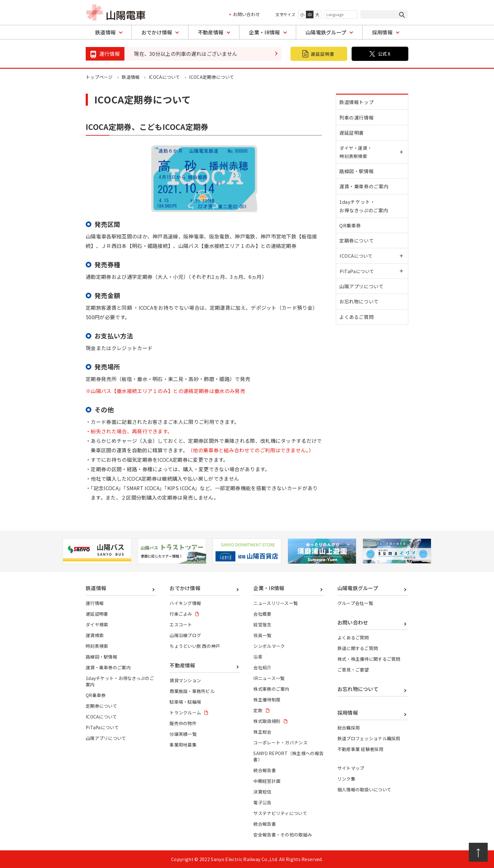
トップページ (99, 77)
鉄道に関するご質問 (358, 648)
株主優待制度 (267, 700)
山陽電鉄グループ (326, 32)
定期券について (358, 256)
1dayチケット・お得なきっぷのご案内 (365, 218)
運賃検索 (95, 635)
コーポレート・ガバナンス (280, 742)
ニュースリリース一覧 (276, 603)
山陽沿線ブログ (185, 635)
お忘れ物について (360, 324)
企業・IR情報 (264, 32)
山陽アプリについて (363, 307)
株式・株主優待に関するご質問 (369, 659)
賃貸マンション (185, 680)
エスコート (181, 625)
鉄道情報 (105, 32)
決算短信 (262, 792)
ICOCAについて (165, 77)
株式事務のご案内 (271, 689)
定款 (258, 710)
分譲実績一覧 (183, 734)
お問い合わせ (246, 14)
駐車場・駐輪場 (185, 702)
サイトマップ (351, 768)
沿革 (258, 657)
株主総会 (262, 732)
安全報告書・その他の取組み (283, 835)
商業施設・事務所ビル (192, 691)
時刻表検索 (97, 646)
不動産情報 (211, 32)
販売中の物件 (183, 723)
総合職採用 (349, 728)
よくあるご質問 (358, 341)
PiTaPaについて (102, 727)
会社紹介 (262, 667)
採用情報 (382, 32)
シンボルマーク (269, 646)
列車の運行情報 (358, 120)
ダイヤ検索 (97, 625)
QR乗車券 (351, 239)
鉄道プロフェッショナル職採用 (369, 738)
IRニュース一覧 (269, 678)
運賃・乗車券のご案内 (365, 197)
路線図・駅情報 (358, 180)
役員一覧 (262, 635)
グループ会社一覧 (355, 603)
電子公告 (262, 802)
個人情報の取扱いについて (365, 789)
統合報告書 (265, 770)
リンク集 (346, 779)
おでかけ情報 (157, 32)
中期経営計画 (267, 781)
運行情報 (95, 603)
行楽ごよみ (181, 614)
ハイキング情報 (185, 603)
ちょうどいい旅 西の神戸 (195, 646)
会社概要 (262, 614)
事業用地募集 (183, 745)
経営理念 (262, 625)
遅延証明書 (353, 137)
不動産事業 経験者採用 (361, 749)
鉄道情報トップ (358, 103)
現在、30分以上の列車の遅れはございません (186, 54)
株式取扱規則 (267, 721)
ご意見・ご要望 (353, 670)
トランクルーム (185, 713)
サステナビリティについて (280, 813)
